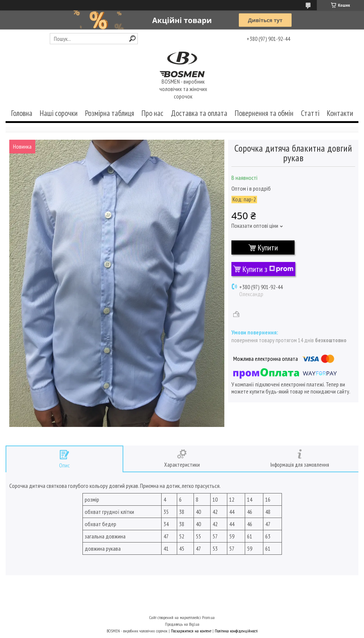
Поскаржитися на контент (191, 631)
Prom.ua (208, 617)
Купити (268, 247)
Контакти (340, 113)
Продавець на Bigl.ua (182, 624)
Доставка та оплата (199, 113)
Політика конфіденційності (236, 631)
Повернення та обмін (264, 113)
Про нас (152, 113)
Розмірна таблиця (110, 113)
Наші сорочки (59, 113)
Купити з (268, 269)
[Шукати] (132, 38)
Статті (310, 113)
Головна (22, 113)
